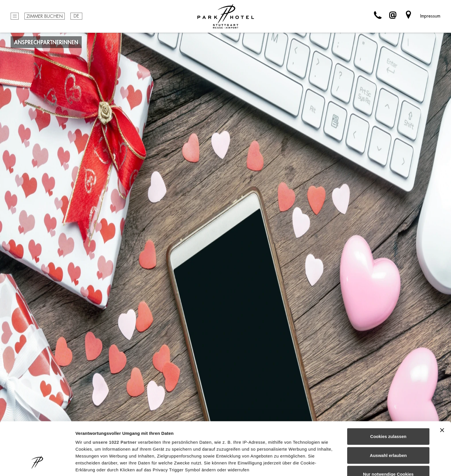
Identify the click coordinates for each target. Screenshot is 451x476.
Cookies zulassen (388, 393)
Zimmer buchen (45, 17)
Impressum (430, 16)
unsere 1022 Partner (115, 398)
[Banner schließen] (442, 387)
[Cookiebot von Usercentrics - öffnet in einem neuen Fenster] (37, 465)
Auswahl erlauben (388, 411)
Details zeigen (306, 465)
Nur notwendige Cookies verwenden (388, 434)
